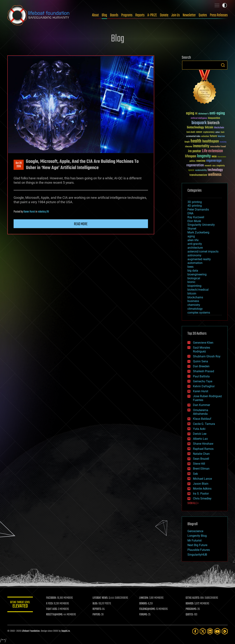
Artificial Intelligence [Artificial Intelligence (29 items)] (199, 118)
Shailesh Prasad (204, 371)
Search (223, 65)
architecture (195, 248)
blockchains (195, 297)
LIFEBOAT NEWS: (101, 598)
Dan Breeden (201, 366)
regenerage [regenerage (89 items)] (214, 161)
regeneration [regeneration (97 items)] (195, 165)
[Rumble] (225, 631)
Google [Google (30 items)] (187, 142)
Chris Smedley (202, 498)
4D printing (195, 206)
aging (191, 236)
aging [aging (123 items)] (190, 113)
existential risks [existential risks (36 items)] (193, 137)
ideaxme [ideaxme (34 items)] (189, 147)
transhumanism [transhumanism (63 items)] (198, 175)
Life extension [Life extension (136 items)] (212, 151)
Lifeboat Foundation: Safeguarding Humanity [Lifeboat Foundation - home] (39, 15)
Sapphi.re (66, 631)
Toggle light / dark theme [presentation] (225, 5)
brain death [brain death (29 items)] (191, 132)
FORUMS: (144, 615)
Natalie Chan (201, 454)
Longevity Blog (197, 536)
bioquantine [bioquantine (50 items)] (214, 118)
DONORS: (143, 604)
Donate (164, 15)
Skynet (192, 229)
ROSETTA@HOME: (55, 615)
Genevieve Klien (203, 343)
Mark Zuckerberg (198, 232)
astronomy (194, 255)
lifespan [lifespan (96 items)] (191, 156)
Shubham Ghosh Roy (207, 356)
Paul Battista (201, 376)
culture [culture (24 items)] (218, 132)
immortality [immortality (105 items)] (201, 146)
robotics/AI (43, 212)
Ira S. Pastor (201, 494)
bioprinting (194, 286)
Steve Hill (199, 464)
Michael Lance (202, 479)
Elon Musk (194, 221)
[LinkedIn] (210, 631)
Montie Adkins (202, 489)
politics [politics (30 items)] (192, 161)
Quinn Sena (200, 361)
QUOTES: (190, 615)
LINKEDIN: (144, 598)
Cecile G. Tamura (204, 424)
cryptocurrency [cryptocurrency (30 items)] (209, 132)
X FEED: (50, 604)
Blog (104, 15)
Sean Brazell (201, 459)
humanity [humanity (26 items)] (223, 142)
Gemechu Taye (203, 381)
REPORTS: (97, 609)
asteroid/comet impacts (203, 251)
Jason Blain (201, 484)
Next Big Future (197, 545)
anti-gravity (195, 244)
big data (193, 271)
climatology (195, 309)
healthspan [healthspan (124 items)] (211, 141)
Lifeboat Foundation (31, 631)
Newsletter (189, 15)
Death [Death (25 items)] (223, 132)
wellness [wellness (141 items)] (215, 175)
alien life (193, 240)
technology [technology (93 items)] (215, 170)
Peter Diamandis (198, 210)
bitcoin (192, 293)
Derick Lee (200, 434)
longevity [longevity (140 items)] (204, 156)
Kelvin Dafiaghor (204, 386)
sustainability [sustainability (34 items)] (201, 171)
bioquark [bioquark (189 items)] (199, 123)
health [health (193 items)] (196, 141)
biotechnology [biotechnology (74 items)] (195, 128)
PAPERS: (97, 615)
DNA (190, 213)
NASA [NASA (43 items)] (214, 157)
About (95, 15)
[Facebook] (195, 631)
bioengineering (197, 274)
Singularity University (201, 225)
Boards (114, 15)
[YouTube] (217, 631)
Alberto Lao (200, 439)
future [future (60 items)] (213, 136)
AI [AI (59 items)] (196, 114)
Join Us (176, 15)
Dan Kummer (201, 405)
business (193, 301)
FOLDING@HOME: (148, 609)
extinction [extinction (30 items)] (205, 137)
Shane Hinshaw (203, 444)
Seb (195, 474)
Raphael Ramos (203, 449)
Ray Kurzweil (196, 217)
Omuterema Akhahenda (201, 412)
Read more (81, 224)
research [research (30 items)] (208, 166)
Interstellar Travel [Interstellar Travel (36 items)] (218, 147)
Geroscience (195, 531)
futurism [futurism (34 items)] (221, 137)
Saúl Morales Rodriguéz (201, 350)
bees (190, 267)
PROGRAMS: (191, 609)
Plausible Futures (199, 550)
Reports (140, 15)
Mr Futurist (195, 540)
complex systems (199, 313)
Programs (127, 15)
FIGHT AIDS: (52, 609)
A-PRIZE (152, 15)
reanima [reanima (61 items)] (201, 161)
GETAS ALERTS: (193, 598)
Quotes (203, 15)
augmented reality (199, 259)
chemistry (194, 305)
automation (195, 263)
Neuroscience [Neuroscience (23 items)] (222, 157)
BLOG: (95, 604)
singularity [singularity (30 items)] (221, 166)
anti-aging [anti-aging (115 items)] (217, 113)
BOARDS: (190, 604)
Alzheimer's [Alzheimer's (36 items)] (203, 114)
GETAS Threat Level (20, 605)
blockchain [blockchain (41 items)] (219, 128)
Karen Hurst (29, 212)
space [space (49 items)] (191, 170)
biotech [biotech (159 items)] (214, 123)
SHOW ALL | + (193, 503)
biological (194, 278)
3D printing (195, 202)
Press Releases (219, 15)
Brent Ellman (201, 469)
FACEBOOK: (51, 598)
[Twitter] (203, 631)
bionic (191, 282)
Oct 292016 (19, 165)
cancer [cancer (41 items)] (199, 132)
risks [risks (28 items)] (214, 166)
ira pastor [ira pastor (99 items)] (195, 151)
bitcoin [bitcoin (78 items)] (209, 128)
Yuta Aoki (199, 429)
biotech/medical (198, 290)
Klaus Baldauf (202, 419)
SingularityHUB (197, 555)
